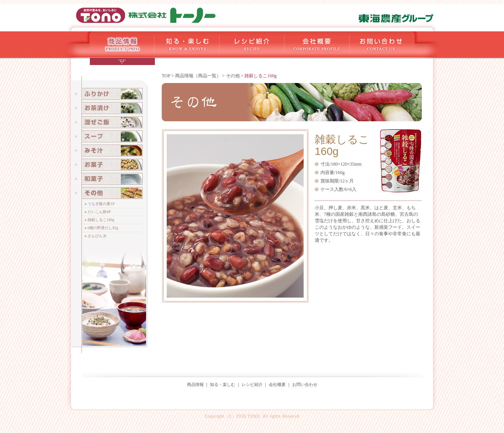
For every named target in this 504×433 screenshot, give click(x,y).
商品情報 (195, 384)
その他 (233, 76)
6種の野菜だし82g (103, 228)
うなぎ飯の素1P (101, 204)
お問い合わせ (305, 384)
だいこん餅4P (99, 212)
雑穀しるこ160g (101, 220)
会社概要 (277, 384)
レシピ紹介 (252, 384)
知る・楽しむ (223, 384)
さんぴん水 (97, 236)
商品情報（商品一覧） (198, 76)
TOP (166, 76)
